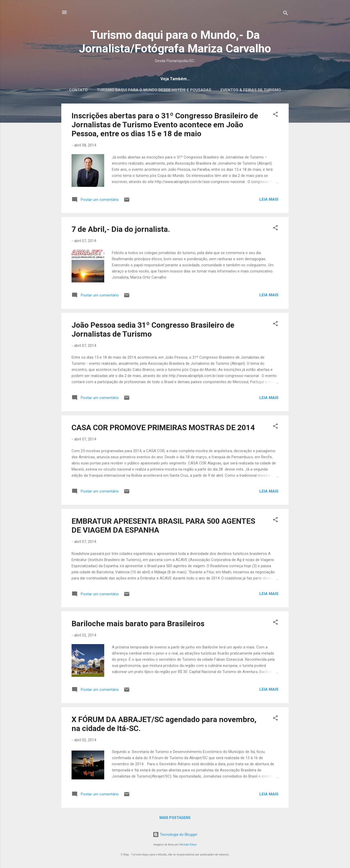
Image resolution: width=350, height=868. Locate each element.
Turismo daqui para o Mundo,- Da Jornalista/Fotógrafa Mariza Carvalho (175, 42)
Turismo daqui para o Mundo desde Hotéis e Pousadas (154, 90)
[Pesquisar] (286, 14)
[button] (275, 115)
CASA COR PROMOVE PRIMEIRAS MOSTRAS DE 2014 (163, 427)
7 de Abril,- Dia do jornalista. (121, 229)
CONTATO (78, 90)
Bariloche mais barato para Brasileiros (138, 624)
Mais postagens (175, 818)
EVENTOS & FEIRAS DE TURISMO (251, 90)
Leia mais (269, 199)
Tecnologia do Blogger (175, 835)
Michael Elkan (188, 845)
